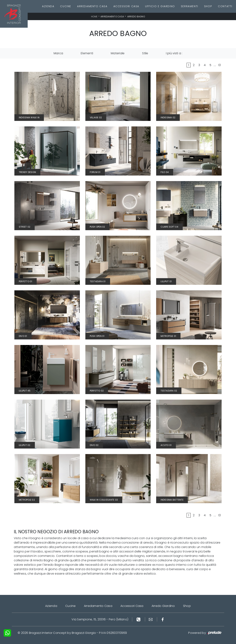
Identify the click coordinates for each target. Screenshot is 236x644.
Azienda (48, 6)
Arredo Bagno (136, 17)
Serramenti (190, 6)
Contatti (225, 6)
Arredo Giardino (163, 606)
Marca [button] (58, 53)
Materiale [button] (118, 53)
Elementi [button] (87, 53)
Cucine (66, 6)
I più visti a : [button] (174, 53)
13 (220, 65)
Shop (208, 6)
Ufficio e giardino (160, 6)
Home (94, 17)
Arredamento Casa (92, 6)
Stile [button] (145, 53)
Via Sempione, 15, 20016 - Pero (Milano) (100, 619)
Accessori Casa (126, 6)
